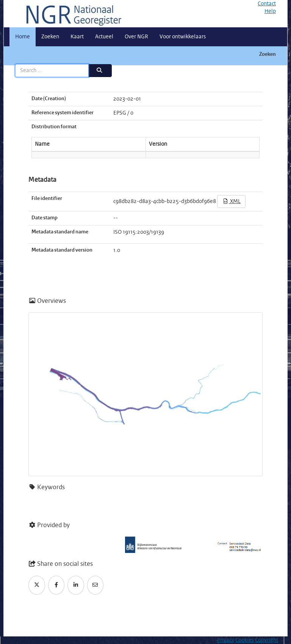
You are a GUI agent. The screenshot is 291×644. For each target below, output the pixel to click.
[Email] (95, 585)
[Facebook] (56, 585)
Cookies (245, 640)
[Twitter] (37, 585)
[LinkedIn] (76, 585)
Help (270, 11)
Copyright (267, 640)
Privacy (226, 640)
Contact (267, 4)
